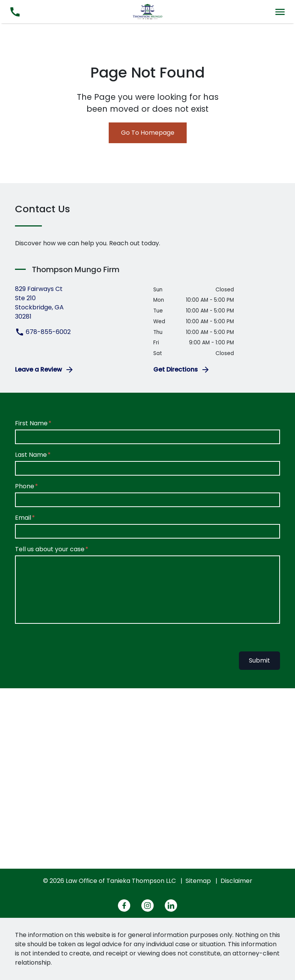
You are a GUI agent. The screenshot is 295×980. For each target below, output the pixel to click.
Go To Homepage (148, 133)
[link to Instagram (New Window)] (147, 906)
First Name (31, 423)
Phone (25, 486)
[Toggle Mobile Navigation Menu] (280, 12)
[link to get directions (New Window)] (78, 303)
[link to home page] (147, 11)
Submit (259, 660)
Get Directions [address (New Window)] (182, 370)
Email (23, 518)
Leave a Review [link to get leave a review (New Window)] (45, 370)
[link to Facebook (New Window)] (124, 906)
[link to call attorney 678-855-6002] (15, 12)
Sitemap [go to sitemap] (198, 881)
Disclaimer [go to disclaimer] (236, 881)
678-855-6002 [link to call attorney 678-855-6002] (43, 332)
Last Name (31, 455)
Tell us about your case (50, 549)
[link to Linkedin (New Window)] (171, 906)
